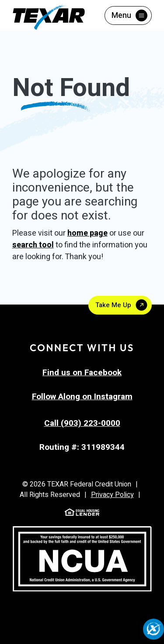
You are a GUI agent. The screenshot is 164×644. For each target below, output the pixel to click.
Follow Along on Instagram (82, 397)
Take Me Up (113, 305)
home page (87, 233)
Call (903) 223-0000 (82, 423)
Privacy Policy (112, 495)
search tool (33, 245)
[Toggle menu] (128, 15)
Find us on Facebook (82, 373)
